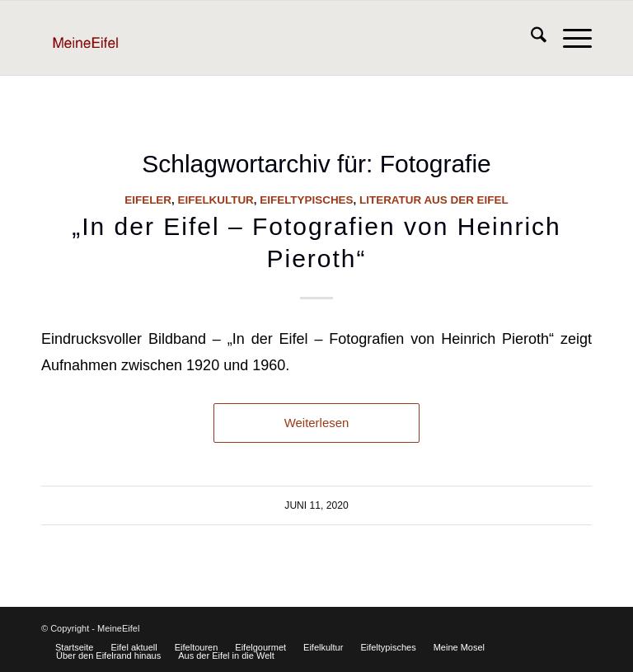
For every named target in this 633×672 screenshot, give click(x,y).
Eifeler (148, 200)
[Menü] (569, 38)
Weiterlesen (317, 423)
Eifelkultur (216, 200)
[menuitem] (530, 38)
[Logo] (112, 38)
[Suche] (530, 38)
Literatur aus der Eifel (434, 200)
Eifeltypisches (306, 200)
